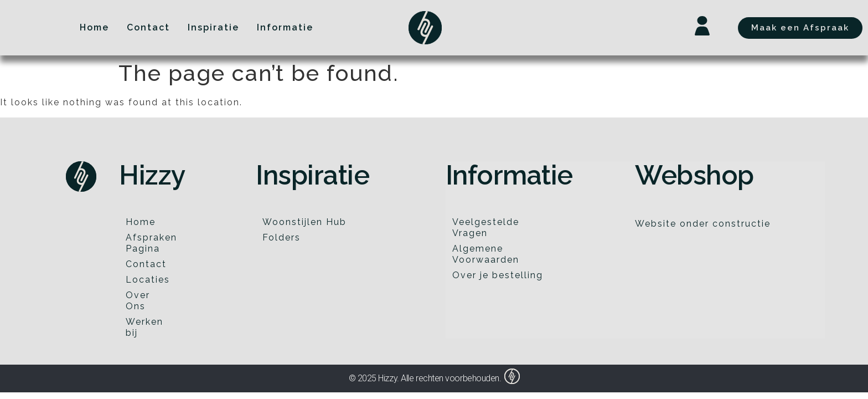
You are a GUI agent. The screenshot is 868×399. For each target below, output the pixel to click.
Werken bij (144, 327)
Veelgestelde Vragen (486, 227)
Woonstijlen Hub (304, 222)
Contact (146, 264)
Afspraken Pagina (150, 243)
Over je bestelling (498, 275)
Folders (281, 237)
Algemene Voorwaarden (486, 254)
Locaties (148, 280)
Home (141, 222)
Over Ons (138, 301)
